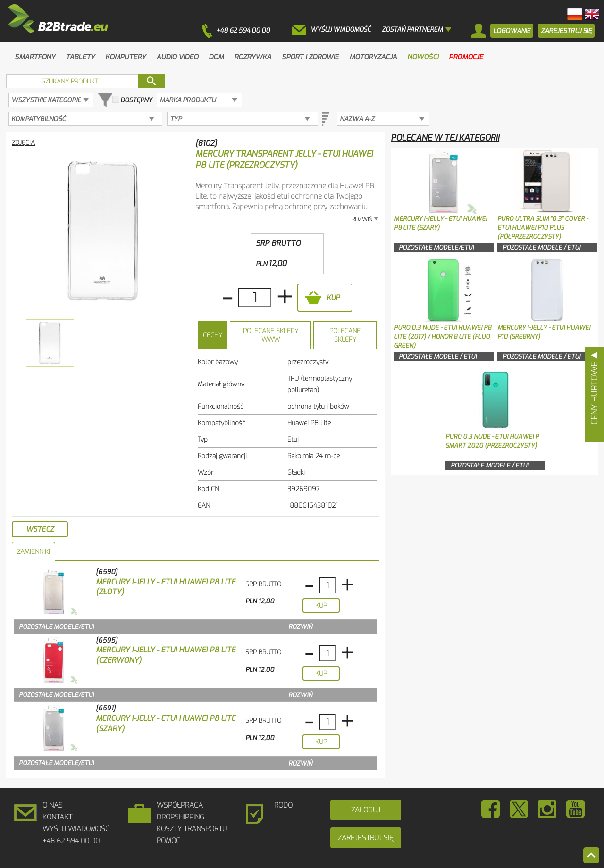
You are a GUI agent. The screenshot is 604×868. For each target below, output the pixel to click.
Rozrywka (253, 57)
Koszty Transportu (192, 829)
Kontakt (57, 817)
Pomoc (168, 841)
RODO (283, 805)
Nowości (423, 57)
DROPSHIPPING (180, 817)
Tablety (80, 57)
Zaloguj (366, 810)
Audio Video (177, 57)
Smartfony (35, 57)
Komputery (126, 57)
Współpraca (180, 805)
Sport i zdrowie (310, 57)
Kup (333, 298)
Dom (216, 57)
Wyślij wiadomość (76, 829)
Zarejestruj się (366, 838)
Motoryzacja (373, 57)
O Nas (53, 805)
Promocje (466, 57)
